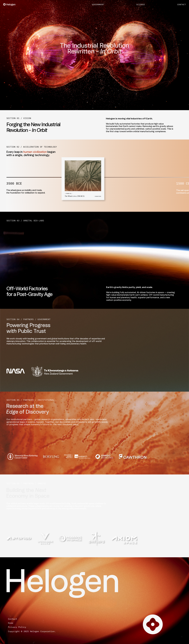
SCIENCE (141, 4)
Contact (13, 619)
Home (12, 623)
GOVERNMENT (98, 4)
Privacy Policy (19, 627)
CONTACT (181, 4)
